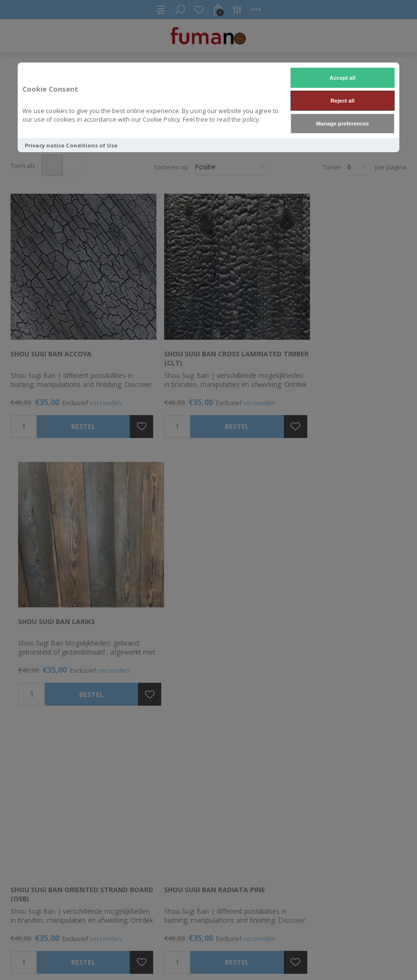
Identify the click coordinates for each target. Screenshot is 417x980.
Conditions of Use (92, 145)
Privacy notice (45, 145)
